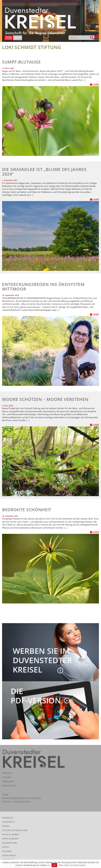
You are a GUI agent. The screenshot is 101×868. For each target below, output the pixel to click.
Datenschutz (9, 786)
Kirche (6, 847)
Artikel (6, 826)
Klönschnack (9, 855)
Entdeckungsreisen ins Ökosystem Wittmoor (43, 287)
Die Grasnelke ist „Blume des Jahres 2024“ (44, 172)
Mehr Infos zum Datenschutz (72, 865)
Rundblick (8, 818)
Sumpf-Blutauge (21, 62)
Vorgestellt (9, 822)
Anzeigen (7, 773)
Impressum (8, 781)
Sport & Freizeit (10, 839)
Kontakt (7, 777)
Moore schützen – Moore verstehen (45, 399)
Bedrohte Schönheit (27, 510)
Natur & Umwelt (11, 834)
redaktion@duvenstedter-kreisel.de (22, 798)
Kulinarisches (9, 843)
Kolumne (7, 851)
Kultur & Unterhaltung (15, 830)
